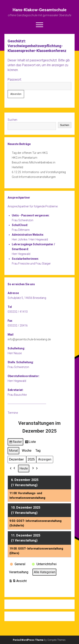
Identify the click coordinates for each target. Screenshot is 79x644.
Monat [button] (13, 451)
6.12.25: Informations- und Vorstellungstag (39, 172)
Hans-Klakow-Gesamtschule (40, 10)
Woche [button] (27, 451)
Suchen (12, 120)
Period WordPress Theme (28, 640)
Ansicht (18, 582)
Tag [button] (38, 451)
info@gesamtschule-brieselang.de (29, 339)
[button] (13, 469)
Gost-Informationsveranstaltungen (34, 177)
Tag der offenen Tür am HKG (30, 153)
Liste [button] (30, 442)
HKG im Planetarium (25, 158)
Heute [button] (24, 468)
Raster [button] (15, 442)
